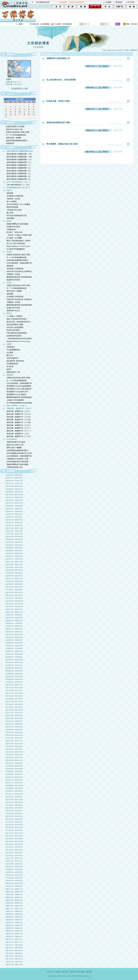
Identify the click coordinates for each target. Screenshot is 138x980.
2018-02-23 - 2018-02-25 (14, 682)
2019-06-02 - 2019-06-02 (14, 648)
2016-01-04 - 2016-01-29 (14, 735)
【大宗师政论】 (12, 439)
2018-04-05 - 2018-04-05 (14, 676)
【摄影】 (9, 344)
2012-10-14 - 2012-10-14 (14, 802)
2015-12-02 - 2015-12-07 (14, 738)
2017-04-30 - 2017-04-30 (14, 710)
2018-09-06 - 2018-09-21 (14, 668)
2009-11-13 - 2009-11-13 (14, 889)
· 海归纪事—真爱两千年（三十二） (19, 428)
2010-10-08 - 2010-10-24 (14, 864)
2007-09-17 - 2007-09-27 (14, 948)
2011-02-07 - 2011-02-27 (14, 853)
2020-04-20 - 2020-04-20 (14, 623)
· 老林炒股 (9, 193)
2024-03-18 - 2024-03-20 (14, 520)
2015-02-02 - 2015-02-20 (14, 755)
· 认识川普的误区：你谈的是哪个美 (19, 263)
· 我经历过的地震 (12, 207)
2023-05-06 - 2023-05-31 (14, 548)
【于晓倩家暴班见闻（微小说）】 (18, 188)
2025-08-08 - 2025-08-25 (14, 486)
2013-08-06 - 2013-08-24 (14, 788)
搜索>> (21, 24)
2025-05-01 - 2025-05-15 (14, 492)
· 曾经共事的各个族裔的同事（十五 (19, 154)
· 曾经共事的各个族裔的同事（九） (19, 171)
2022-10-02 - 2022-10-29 (14, 567)
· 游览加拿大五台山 (13, 311)
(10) (98, 88)
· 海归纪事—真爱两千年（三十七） (19, 414)
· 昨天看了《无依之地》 (15, 232)
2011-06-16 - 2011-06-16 (14, 841)
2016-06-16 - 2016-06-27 (14, 724)
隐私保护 (89, 972)
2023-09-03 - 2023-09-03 (14, 537)
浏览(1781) (90, 109)
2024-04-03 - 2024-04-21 (14, 517)
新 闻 (71, 7)
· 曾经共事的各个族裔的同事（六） (19, 179)
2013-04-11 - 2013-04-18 (14, 794)
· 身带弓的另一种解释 (13, 138)
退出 (136, 24)
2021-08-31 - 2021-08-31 (14, 590)
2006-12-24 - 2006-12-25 (14, 964)
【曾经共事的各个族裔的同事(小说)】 (20, 151)
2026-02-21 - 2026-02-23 (14, 478)
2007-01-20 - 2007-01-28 (14, 962)
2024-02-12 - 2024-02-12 (14, 523)
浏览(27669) (89, 152)
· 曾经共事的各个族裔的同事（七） (19, 176)
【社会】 (9, 252)
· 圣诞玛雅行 (10, 218)
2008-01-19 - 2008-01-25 (14, 937)
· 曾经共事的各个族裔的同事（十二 (19, 162)
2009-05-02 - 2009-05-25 (14, 892)
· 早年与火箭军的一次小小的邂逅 (18, 204)
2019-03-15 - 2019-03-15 (14, 657)
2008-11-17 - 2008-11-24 (14, 909)
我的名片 (11, 54)
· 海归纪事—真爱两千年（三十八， (19, 411)
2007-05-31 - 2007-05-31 (14, 950)
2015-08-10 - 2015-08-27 (14, 749)
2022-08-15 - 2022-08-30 (14, 573)
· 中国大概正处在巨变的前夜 (16, 333)
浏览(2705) (90, 66)
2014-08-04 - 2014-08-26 (14, 766)
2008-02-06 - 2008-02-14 (14, 934)
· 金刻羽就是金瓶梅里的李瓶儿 (16, 141)
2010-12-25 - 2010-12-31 (14, 858)
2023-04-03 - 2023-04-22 (14, 551)
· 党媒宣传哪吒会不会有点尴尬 (17, 224)
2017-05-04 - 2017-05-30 (14, 707)
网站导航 (81, 972)
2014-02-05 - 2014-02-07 (14, 774)
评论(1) (105, 130)
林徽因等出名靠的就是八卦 (58, 58)
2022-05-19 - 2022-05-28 (14, 581)
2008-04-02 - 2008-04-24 (14, 928)
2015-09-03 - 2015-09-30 (14, 746)
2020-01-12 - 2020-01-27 (14, 629)
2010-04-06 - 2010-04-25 (14, 878)
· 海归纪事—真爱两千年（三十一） (19, 431)
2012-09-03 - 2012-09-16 (14, 805)
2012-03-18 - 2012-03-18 (14, 822)
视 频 (83, 7)
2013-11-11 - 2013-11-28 (14, 783)
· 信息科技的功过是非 (14, 336)
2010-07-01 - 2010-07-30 (14, 872)
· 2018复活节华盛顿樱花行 (15, 249)
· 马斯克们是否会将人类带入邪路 (17, 132)
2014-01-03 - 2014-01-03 (14, 777)
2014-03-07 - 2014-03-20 (14, 771)
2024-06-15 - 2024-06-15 (14, 511)
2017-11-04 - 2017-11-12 (14, 690)
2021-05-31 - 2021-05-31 (14, 598)
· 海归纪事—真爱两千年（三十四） (19, 422)
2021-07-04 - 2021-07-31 (14, 593)
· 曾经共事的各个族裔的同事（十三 (19, 160)
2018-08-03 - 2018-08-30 (14, 671)
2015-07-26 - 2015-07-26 (14, 752)
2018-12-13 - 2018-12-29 (14, 665)
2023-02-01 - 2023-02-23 (14, 556)
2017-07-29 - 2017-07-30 (14, 702)
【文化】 (9, 283)
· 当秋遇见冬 (10, 143)
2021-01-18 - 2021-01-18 (14, 606)
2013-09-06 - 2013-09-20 (14, 785)
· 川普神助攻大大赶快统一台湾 (17, 459)
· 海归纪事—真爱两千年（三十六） (19, 417)
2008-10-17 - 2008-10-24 (14, 911)
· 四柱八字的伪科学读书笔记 (16, 319)
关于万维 (131, 2)
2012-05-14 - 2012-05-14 (14, 816)
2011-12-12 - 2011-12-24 (14, 830)
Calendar (11, 94)
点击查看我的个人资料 (20, 88)
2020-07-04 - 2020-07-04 (14, 618)
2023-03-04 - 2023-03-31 (14, 553)
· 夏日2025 (9, 355)
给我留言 (69, 24)
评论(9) (106, 152)
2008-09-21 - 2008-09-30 (14, 914)
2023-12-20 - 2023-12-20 (14, 528)
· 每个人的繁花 (11, 202)
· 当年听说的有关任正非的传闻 (17, 462)
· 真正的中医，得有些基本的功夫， (19, 322)
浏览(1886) (90, 88)
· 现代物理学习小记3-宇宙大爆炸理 (19, 389)
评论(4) (105, 66)
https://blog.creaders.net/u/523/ (113, 50)
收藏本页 (134, 50)
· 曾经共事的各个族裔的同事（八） (19, 174)
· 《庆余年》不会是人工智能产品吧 (19, 235)
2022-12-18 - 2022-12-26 (14, 562)
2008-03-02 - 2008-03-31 (14, 931)
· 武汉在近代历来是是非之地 (16, 215)
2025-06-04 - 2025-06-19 (14, 489)
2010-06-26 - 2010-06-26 (14, 875)
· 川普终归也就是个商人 (15, 467)
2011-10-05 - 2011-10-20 (14, 836)
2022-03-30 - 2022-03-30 (14, 587)
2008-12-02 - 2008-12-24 (14, 906)
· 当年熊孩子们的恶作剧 (15, 196)
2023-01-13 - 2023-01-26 (14, 559)
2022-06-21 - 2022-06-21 (14, 579)
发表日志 (36, 24)
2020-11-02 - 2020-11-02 (14, 612)
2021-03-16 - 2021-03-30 (14, 604)
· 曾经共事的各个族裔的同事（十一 (19, 165)
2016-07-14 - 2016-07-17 (14, 721)
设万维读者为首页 (43, 2)
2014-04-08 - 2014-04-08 (14, 769)
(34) (98, 130)
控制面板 (46, 24)
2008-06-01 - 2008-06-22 (14, 923)
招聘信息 (73, 972)
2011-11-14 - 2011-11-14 (14, 833)
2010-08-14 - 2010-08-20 (14, 869)
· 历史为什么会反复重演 (15, 327)
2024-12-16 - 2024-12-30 (14, 503)
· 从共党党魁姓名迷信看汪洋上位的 (19, 453)
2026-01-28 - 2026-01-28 (14, 481)
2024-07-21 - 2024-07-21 (14, 509)
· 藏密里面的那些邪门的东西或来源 (19, 277)
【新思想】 (10, 375)
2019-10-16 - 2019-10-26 (14, 637)
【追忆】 (9, 190)
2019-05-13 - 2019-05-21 (14, 651)
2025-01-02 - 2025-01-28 (14, 500)
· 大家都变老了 (11, 229)
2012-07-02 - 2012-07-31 (14, 811)
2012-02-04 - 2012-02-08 (14, 825)
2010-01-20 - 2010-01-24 (14, 886)
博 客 (95, 7)
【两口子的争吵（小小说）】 (17, 406)
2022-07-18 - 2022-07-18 (14, 576)
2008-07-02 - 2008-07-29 (14, 920)
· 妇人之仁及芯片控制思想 (15, 243)
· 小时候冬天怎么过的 (14, 210)
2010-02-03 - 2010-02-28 (14, 883)
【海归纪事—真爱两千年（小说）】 (19, 408)
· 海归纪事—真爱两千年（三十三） (19, 425)
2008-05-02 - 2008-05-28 (14, 925)
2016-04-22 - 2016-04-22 (14, 730)
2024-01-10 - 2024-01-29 (14, 525)
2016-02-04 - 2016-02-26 (14, 732)
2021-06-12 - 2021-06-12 (14, 595)
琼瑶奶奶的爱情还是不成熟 (58, 123)
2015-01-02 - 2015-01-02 (14, 758)
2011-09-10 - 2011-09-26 (14, 839)
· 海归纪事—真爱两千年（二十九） (19, 436)
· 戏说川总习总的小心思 (14, 129)
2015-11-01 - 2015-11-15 (14, 741)
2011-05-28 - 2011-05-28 (14, 844)
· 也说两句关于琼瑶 (13, 227)
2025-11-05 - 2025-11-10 (14, 483)
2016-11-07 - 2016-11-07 (14, 713)
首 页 (58, 7)
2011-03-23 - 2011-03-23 (14, 850)
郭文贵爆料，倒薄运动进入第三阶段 (62, 144)
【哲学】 (9, 313)
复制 (127, 50)
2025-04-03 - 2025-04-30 (14, 495)
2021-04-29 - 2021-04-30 (14, 601)
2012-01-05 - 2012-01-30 (14, 827)
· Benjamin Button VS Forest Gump (18, 246)
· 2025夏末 (9, 353)
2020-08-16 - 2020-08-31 (14, 615)
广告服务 (108, 2)
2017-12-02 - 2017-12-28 (14, 688)
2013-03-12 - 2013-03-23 (14, 797)
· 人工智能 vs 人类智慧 (14, 316)
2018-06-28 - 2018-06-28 (14, 674)
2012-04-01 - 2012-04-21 (14, 819)
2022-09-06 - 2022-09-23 (14, 570)
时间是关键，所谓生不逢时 (58, 101)
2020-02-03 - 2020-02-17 (14, 626)
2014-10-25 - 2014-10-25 (14, 763)
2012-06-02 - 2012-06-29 (14, 813)
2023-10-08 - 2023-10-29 (14, 534)
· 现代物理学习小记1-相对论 (16, 394)
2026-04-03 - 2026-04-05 (14, 475)
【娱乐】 (9, 221)
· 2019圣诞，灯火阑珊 (14, 238)
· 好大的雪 (9, 367)
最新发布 (11, 123)
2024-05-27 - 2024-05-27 (14, 514)
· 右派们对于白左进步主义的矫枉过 (19, 271)
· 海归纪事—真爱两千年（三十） (18, 434)
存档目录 (11, 471)
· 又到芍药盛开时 (12, 358)
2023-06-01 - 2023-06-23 (14, 545)
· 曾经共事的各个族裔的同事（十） (19, 168)
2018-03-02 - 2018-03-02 (14, 679)
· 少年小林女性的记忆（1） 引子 (18, 185)
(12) (98, 66)
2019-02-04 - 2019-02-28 (14, 660)
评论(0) (105, 88)
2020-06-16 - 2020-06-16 (14, 620)
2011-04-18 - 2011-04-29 (14, 847)
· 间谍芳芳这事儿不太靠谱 (15, 127)
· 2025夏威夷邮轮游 (13, 350)
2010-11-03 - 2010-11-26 (14, 861)
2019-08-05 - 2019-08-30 (14, 643)
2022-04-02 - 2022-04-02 (14, 584)
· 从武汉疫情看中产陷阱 (15, 325)
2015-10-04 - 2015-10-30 (14, 744)
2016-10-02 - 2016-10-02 (14, 716)
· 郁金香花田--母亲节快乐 (15, 361)
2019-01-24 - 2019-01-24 (14, 662)
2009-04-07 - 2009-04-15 (14, 895)
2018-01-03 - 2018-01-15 (14, 685)
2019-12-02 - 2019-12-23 (14, 632)
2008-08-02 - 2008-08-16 (14, 917)
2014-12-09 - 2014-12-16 (14, 760)
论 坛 (107, 7)
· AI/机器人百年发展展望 (15, 400)
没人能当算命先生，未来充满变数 (61, 80)
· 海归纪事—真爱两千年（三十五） (19, 420)
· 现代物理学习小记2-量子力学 (17, 392)
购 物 (132, 7)
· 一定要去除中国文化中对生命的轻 (19, 339)
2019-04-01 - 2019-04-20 (14, 654)
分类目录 (11, 147)
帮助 (128, 24)
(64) (98, 152)
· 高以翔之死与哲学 (13, 330)
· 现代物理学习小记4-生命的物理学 (19, 386)
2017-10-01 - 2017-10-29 (14, 693)
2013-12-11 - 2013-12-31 (14, 780)
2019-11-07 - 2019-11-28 (14, 634)
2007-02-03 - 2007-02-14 (14, 959)
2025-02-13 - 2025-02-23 (14, 497)
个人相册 (57, 24)
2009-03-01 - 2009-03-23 (14, 897)
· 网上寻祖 (9, 213)
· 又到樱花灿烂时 (12, 364)
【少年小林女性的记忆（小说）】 (18, 182)
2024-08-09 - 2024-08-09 (14, 506)
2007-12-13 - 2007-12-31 (14, 939)
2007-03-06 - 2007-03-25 (14, 956)
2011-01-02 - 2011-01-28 (14, 855)
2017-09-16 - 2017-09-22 (14, 696)
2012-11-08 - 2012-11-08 (14, 799)
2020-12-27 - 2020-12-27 (14, 609)
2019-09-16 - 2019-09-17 (14, 640)
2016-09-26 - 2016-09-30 (14, 718)
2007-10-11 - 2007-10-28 (14, 945)
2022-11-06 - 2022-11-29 (14, 565)
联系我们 (119, 2)
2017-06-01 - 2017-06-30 (14, 704)
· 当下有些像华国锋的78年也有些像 (19, 403)
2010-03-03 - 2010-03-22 (14, 881)
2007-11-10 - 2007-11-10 (14, 942)
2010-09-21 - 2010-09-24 (14, 867)
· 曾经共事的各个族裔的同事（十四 (19, 157)
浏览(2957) (90, 130)
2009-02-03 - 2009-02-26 (14, 900)
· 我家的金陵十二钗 (13, 372)
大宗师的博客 (38, 43)
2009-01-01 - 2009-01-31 (14, 903)
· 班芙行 (9, 369)
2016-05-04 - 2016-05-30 (14, 727)
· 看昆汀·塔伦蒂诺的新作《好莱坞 (18, 241)
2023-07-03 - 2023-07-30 (14, 542)
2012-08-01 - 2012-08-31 (14, 808)
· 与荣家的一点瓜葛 (13, 199)
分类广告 (120, 7)
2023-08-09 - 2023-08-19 (14, 539)
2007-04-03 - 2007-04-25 (14, 953)
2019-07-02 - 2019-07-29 (14, 646)
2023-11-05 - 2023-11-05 (14, 531)
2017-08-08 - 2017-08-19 (14, 699)
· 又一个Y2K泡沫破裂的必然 (16, 135)
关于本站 (49, 972)
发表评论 (120, 66)
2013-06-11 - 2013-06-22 (14, 791)
